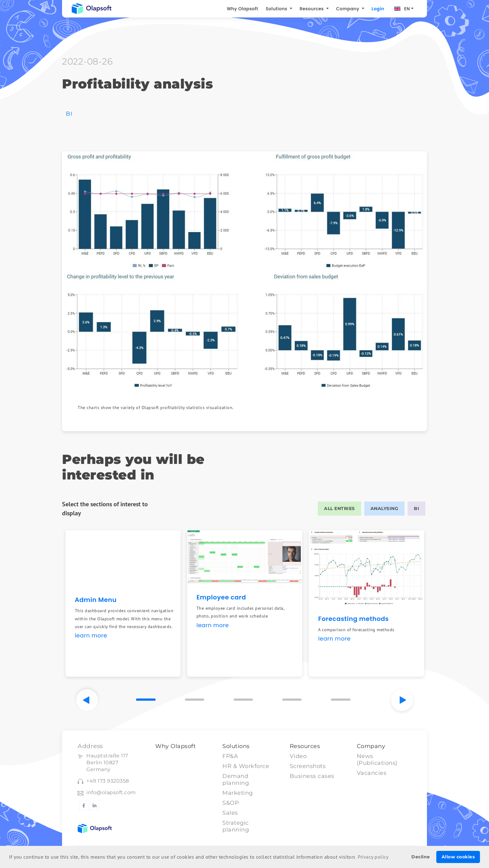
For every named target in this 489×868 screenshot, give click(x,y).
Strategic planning (236, 826)
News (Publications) (377, 760)
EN (407, 9)
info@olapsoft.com (111, 792)
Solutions (277, 9)
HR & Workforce (246, 766)
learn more (91, 635)
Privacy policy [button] (373, 857)
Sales (230, 813)
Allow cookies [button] (458, 857)
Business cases (312, 776)
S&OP (231, 803)
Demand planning (236, 780)
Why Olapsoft (242, 9)
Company (348, 9)
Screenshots (308, 766)
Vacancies (372, 773)
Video (298, 756)
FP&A (230, 756)
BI (69, 114)
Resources (312, 9)
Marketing (238, 793)
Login (378, 9)
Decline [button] (421, 857)
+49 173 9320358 (108, 781)
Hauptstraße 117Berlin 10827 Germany (107, 763)
